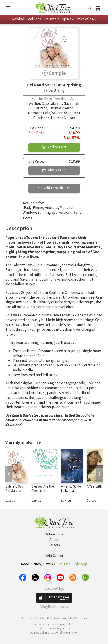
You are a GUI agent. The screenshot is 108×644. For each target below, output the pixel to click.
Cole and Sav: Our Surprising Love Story (15, 491)
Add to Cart (54, 147)
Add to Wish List (54, 188)
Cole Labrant (52, 104)
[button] (90, 8)
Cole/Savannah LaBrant (62, 113)
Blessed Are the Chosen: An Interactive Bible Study (43, 493)
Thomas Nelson (61, 108)
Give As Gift (54, 170)
